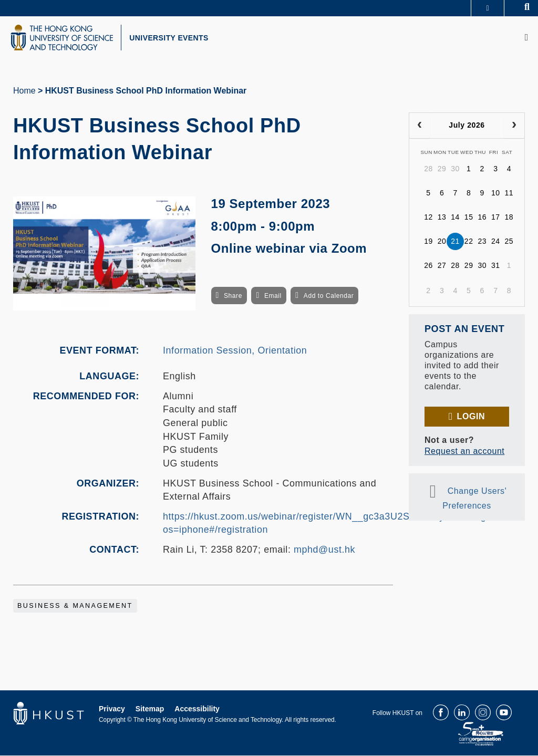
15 (469, 218)
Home (24, 91)
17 (496, 218)
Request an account (464, 452)
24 (496, 242)
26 (428, 266)
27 (442, 266)
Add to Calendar (329, 297)
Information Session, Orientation (235, 351)
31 (496, 266)
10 (496, 194)
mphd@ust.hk (324, 551)
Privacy (112, 709)
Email (273, 297)
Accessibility (197, 709)
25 (509, 242)
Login (471, 417)
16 (482, 218)
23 (482, 242)
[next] (514, 126)
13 (442, 218)
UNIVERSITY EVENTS (171, 38)
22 (469, 242)
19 (428, 242)
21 (455, 242)
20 (442, 242)
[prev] (420, 126)
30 (455, 170)
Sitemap (150, 709)
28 (428, 170)
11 (509, 194)
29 (442, 170)
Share (233, 297)
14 (455, 218)
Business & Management (75, 606)
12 (428, 218)
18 (509, 218)
